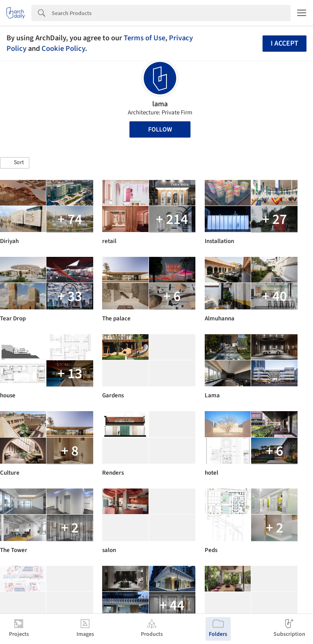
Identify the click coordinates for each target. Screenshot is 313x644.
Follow (160, 129)
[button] (15, 163)
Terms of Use (144, 38)
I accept (285, 43)
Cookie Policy (63, 48)
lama (160, 104)
